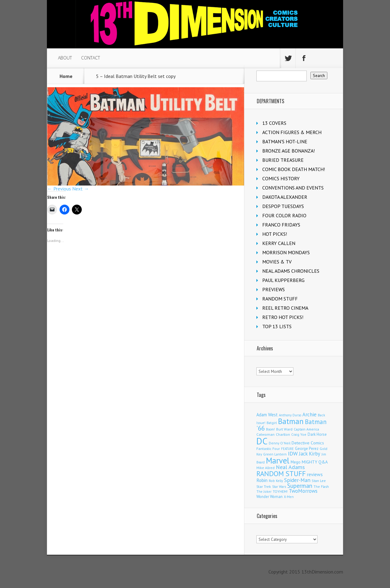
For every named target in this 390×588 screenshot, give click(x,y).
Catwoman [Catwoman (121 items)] (266, 434)
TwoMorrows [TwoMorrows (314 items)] (303, 491)
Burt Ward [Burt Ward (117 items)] (284, 429)
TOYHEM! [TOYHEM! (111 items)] (280, 491)
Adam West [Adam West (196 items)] (267, 415)
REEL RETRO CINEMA (285, 308)
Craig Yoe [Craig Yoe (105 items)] (299, 434)
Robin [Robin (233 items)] (262, 480)
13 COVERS (274, 123)
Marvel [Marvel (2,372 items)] (278, 460)
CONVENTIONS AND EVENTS (293, 188)
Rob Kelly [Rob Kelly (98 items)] (276, 481)
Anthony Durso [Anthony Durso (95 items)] (290, 415)
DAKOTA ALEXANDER (285, 197)
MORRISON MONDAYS (286, 252)
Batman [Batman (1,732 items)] (291, 421)
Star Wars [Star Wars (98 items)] (279, 487)
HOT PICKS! (275, 234)
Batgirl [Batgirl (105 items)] (272, 423)
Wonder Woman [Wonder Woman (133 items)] (270, 496)
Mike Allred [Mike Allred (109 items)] (266, 468)
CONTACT (91, 58)
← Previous (59, 189)
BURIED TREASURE (283, 160)
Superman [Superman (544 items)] (300, 486)
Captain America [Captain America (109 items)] (306, 429)
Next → (81, 189)
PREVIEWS (274, 289)
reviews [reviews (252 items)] (315, 474)
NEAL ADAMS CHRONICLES (291, 271)
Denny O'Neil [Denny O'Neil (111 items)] (280, 443)
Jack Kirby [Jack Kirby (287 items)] (310, 454)
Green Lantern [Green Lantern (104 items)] (275, 454)
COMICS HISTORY (281, 178)
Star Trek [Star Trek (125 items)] (264, 486)
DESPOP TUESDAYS (283, 206)
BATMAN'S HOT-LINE (285, 141)
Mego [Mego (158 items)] (296, 462)
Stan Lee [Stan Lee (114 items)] (319, 481)
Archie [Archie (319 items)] (309, 414)
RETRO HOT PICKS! (283, 317)
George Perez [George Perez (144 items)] (307, 449)
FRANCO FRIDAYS (281, 225)
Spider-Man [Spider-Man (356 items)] (297, 480)
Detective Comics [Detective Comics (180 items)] (308, 443)
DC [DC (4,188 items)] (262, 441)
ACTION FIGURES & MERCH (292, 132)
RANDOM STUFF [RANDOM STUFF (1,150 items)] (281, 474)
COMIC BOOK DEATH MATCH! (294, 169)
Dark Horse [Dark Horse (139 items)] (317, 434)
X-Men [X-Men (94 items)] (289, 497)
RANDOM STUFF (280, 299)
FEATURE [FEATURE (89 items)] (287, 449)
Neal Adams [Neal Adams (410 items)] (290, 467)
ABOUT (65, 58)
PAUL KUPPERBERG (283, 280)
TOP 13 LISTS (277, 326)
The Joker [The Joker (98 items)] (264, 492)
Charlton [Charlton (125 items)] (283, 434)
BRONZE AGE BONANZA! (288, 151)
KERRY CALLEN (279, 243)
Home (66, 76)
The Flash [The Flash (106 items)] (321, 486)
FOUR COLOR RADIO (284, 215)
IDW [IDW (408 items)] (293, 453)
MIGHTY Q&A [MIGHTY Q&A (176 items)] (315, 462)
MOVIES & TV (277, 262)
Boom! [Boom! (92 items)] (270, 429)
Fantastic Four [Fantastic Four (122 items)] (268, 449)
